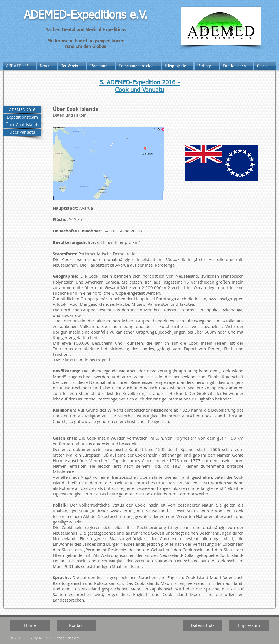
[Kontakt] (76, 625)
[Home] (30, 625)
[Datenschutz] (203, 625)
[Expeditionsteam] (22, 117)
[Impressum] (249, 625)
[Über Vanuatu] (22, 132)
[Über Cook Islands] (22, 125)
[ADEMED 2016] (22, 110)
